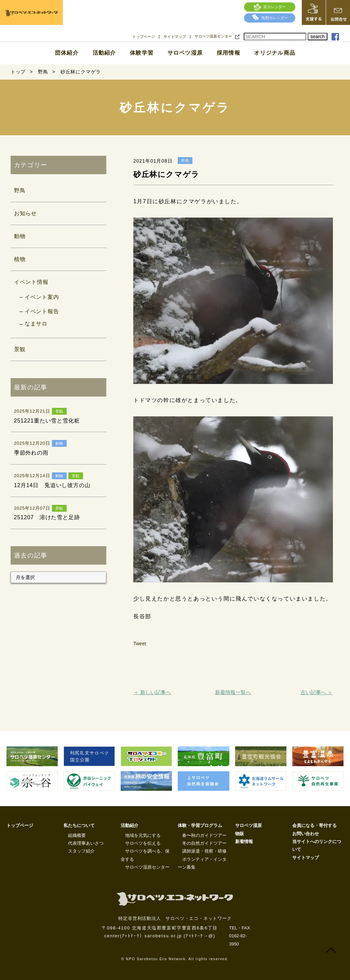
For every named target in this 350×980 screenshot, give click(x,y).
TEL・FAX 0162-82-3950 (239, 936)
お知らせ (25, 213)
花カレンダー (270, 7)
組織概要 (77, 835)
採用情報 (228, 53)
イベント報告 (42, 311)
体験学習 (142, 53)
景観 (20, 349)
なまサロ (36, 324)
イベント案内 (42, 297)
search (318, 37)
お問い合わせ (306, 834)
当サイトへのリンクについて (317, 845)
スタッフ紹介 (81, 851)
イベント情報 (31, 282)
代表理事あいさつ (86, 843)
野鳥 (20, 190)
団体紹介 (67, 53)
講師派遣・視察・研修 (204, 851)
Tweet (140, 644)
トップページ (144, 37)
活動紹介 (104, 53)
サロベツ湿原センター (213, 36)
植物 (20, 259)
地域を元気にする (143, 835)
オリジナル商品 (275, 53)
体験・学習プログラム (200, 825)
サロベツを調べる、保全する (145, 855)
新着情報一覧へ (233, 692)
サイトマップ (175, 37)
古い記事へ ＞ (317, 692)
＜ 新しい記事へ (152, 692)
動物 (20, 236)
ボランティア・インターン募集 (202, 863)
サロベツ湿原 (185, 53)
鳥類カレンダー (270, 18)
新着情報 (244, 841)
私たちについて (79, 825)
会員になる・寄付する (314, 825)
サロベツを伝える (143, 843)
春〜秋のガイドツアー (204, 835)
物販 (240, 834)
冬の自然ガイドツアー (204, 843)
